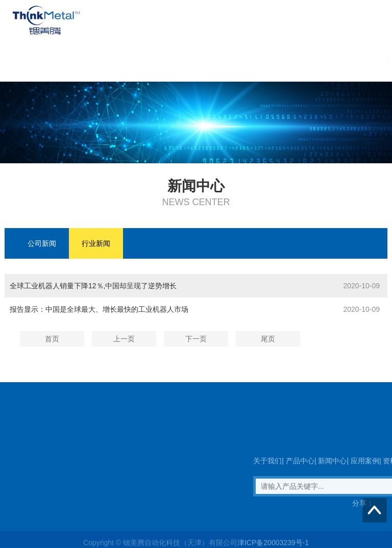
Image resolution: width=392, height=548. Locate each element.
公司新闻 (42, 243)
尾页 (268, 339)
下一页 (196, 339)
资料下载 (306, 61)
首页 (68, 61)
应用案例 (257, 61)
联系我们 (355, 61)
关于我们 (110, 61)
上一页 (124, 339)
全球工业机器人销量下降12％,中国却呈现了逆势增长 (93, 286)
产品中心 (159, 61)
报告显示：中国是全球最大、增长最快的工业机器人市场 (99, 309)
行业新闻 (96, 243)
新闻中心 (208, 61)
